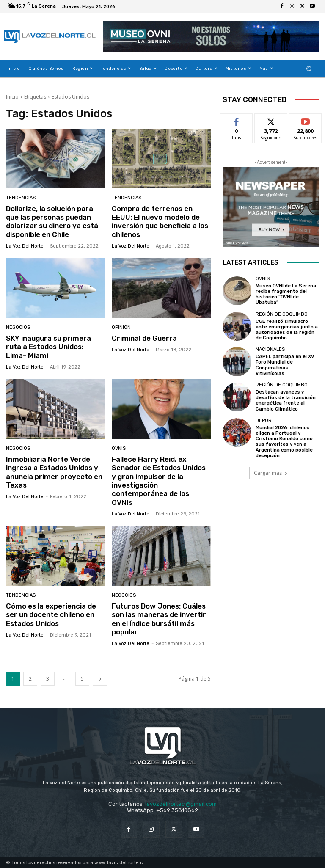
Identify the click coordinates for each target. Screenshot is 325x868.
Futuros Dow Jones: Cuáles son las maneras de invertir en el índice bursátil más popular (159, 619)
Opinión (121, 327)
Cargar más (271, 473)
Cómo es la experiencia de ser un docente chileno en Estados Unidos (51, 615)
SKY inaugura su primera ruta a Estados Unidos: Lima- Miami (48, 347)
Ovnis (119, 448)
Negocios (18, 327)
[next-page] (100, 679)
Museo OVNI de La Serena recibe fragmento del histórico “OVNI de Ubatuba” (286, 294)
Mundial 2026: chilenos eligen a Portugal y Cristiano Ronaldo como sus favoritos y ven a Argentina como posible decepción (284, 442)
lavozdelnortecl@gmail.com (181, 804)
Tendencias (21, 198)
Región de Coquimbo (282, 314)
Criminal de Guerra (144, 338)
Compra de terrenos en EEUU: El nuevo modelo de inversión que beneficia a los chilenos (160, 222)
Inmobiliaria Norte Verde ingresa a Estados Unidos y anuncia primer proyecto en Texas (54, 472)
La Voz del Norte (25, 246)
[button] (309, 68)
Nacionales (270, 349)
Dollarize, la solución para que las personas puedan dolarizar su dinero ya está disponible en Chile (52, 222)
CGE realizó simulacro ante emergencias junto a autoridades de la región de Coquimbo (287, 330)
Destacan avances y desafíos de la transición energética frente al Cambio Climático (286, 401)
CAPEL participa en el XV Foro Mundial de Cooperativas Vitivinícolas (285, 365)
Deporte (267, 420)
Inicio (12, 97)
